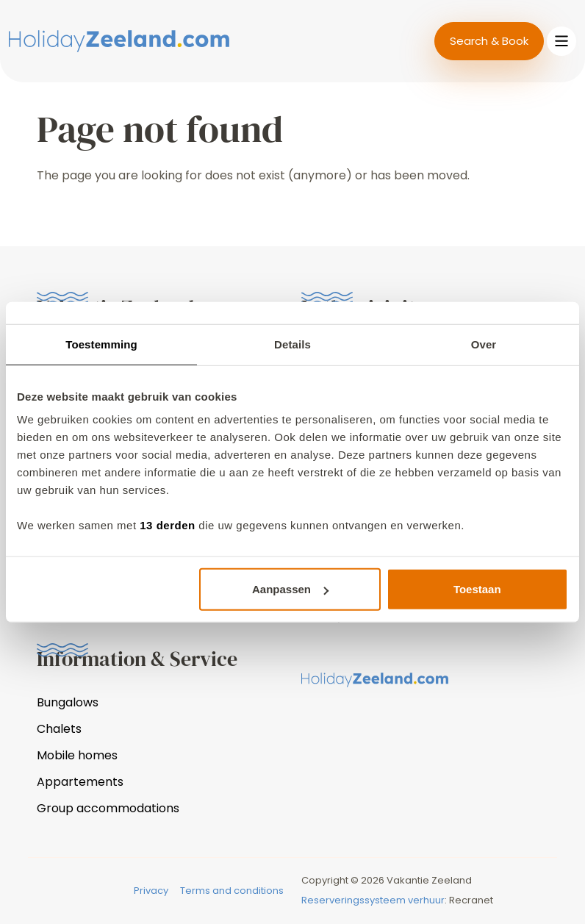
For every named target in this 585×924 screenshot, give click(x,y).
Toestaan (477, 589)
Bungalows (68, 702)
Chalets (59, 729)
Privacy (151, 891)
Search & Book (489, 41)
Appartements (80, 782)
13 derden (167, 525)
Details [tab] (292, 344)
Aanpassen (290, 589)
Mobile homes (77, 755)
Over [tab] (484, 344)
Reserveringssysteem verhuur (373, 900)
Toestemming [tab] (101, 344)
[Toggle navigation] (561, 41)
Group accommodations (108, 808)
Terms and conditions (232, 891)
